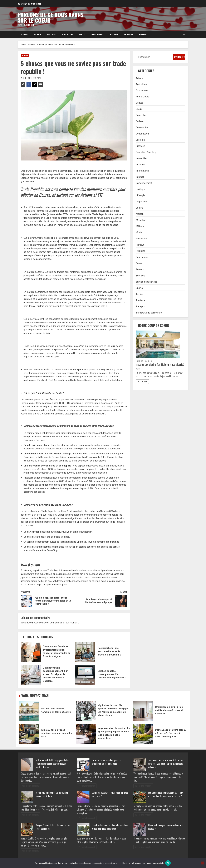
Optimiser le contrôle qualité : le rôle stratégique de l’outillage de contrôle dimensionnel (86, 711)
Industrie (140, 165)
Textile (139, 294)
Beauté (139, 103)
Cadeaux (140, 121)
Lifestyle (140, 195)
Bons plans (67, 34)
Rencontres (142, 257)
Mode (139, 232)
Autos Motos (97, 34)
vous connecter (41, 623)
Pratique (51, 34)
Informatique (142, 171)
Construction (142, 134)
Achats (139, 78)
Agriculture (141, 84)
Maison (37, 34)
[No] (202, 863)
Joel (25, 78)
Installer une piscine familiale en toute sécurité (160, 364)
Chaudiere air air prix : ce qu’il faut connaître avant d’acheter (143, 711)
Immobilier (141, 158)
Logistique (141, 202)
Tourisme (129, 34)
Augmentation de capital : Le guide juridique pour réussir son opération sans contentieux (86, 734)
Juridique (141, 189)
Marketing (141, 220)
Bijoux (139, 109)
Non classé (142, 239)
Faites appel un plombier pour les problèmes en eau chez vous (107, 762)
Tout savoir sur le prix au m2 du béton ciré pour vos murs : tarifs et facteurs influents (166, 764)
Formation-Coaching (146, 152)
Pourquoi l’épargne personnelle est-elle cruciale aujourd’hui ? (85, 652)
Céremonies (142, 127)
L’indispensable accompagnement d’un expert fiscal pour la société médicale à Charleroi (31, 675)
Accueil (24, 34)
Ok (168, 863)
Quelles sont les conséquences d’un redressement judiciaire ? (85, 675)
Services (140, 276)
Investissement (144, 183)
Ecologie (140, 140)
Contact (143, 34)
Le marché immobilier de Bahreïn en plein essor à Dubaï (52, 794)
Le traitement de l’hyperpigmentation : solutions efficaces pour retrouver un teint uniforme (53, 764)
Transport (141, 307)
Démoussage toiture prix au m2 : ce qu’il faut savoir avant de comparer (143, 734)
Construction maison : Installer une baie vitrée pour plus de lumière (110, 827)
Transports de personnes (149, 313)
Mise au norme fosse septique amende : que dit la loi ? (29, 734)
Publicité (140, 251)
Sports (139, 288)
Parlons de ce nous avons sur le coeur (51, 17)
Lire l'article (142, 381)
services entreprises (147, 282)
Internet (114, 34)
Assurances (142, 90)
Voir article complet (30, 786)
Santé (82, 34)
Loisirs (139, 208)
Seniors (140, 269)
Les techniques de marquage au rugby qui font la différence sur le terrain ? (165, 794)
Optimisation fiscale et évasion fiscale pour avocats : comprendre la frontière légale (31, 652)
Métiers (140, 226)
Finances (25, 56)
